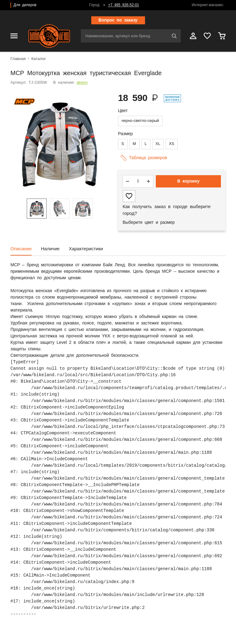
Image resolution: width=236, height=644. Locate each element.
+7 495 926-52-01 (124, 5)
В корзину (189, 181)
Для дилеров (25, 5)
